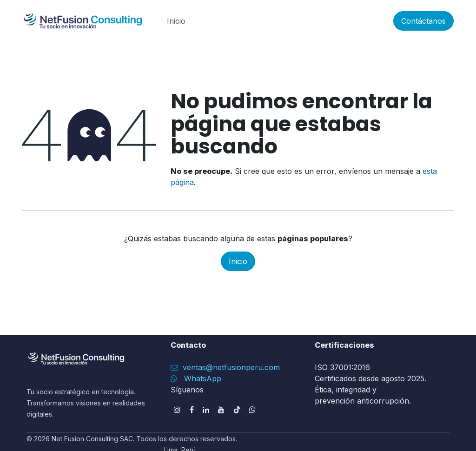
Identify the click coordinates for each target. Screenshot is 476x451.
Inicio (238, 261)
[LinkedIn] (206, 410)
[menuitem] (176, 21)
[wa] (252, 410)
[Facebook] (192, 410)
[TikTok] (237, 410)
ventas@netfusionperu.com (230, 367)
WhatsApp (203, 378)
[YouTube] (221, 410)
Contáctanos (423, 21)
